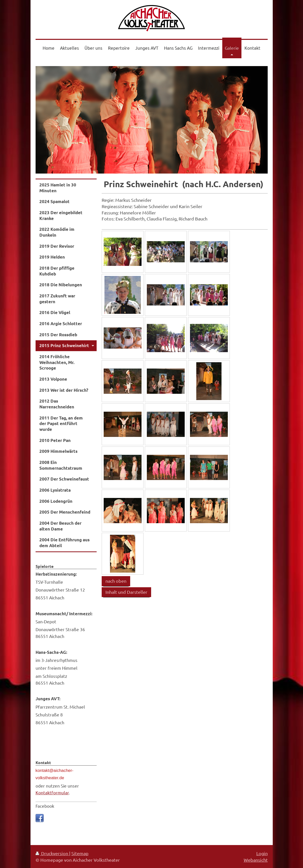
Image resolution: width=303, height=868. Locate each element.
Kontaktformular (52, 792)
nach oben (116, 581)
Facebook (45, 806)
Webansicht (256, 860)
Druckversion (52, 853)
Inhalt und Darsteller (126, 592)
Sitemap (80, 853)
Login (262, 853)
